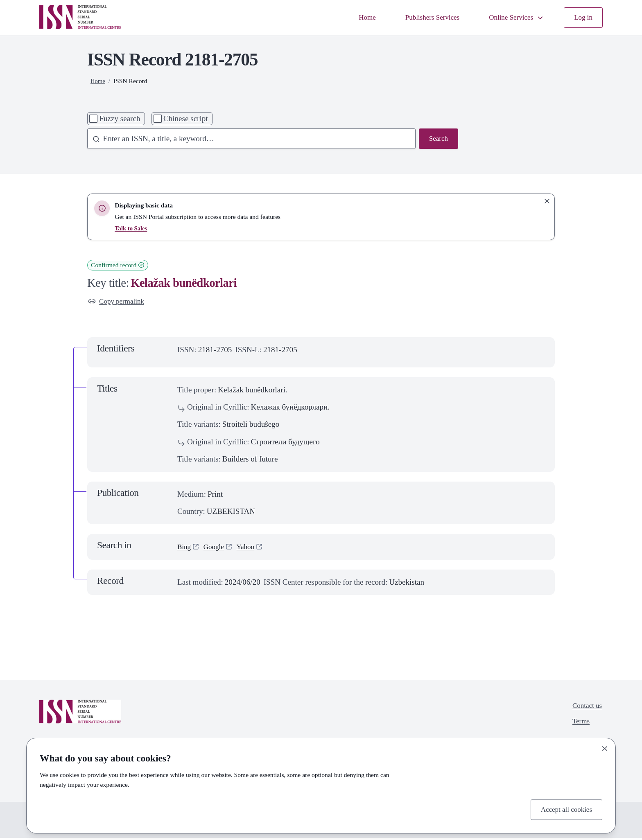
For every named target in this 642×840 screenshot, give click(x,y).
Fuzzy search (120, 118)
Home (352, 17)
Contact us (585, 708)
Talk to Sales (132, 228)
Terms (578, 725)
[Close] (605, 747)
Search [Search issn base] (437, 139)
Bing (185, 548)
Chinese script (186, 118)
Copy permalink (119, 302)
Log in (582, 17)
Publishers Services (421, 17)
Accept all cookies (563, 809)
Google (217, 548)
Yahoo (251, 548)
